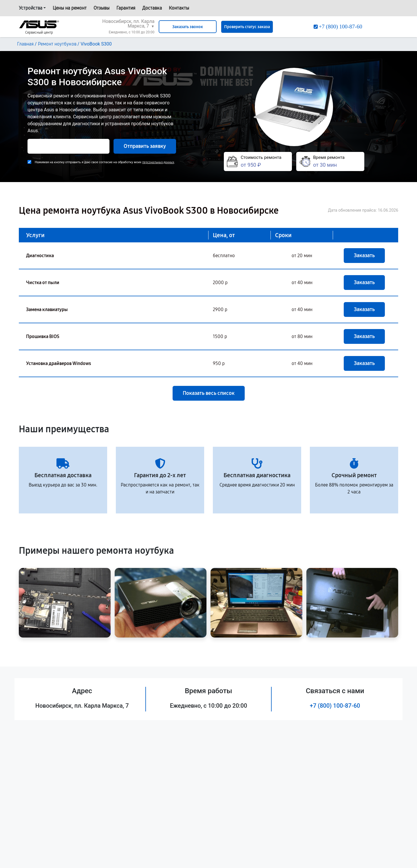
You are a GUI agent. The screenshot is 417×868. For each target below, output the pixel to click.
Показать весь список (209, 393)
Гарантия (126, 8)
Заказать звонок (188, 27)
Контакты (179, 8)
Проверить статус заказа (247, 27)
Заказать (364, 255)
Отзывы (101, 8)
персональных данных (158, 162)
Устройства (31, 8)
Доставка (152, 8)
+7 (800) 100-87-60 (335, 706)
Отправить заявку (145, 146)
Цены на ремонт (70, 8)
